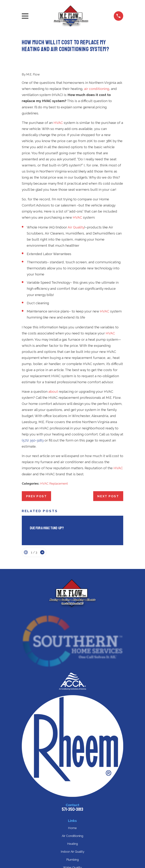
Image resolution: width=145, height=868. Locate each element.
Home (72, 828)
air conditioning (97, 89)
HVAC (58, 123)
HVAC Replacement (54, 484)
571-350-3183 (72, 809)
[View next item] (42, 552)
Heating (72, 844)
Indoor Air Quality (72, 852)
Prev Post (37, 496)
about (53, 391)
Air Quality (76, 227)
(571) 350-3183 (33, 440)
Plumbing (72, 860)
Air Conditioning (72, 836)
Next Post (108, 496)
